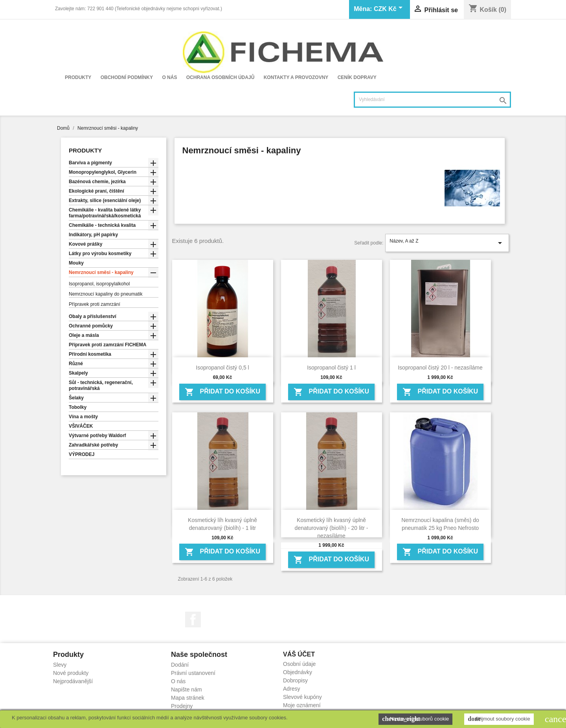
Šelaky (76, 398)
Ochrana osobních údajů (221, 77)
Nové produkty (71, 673)
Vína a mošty (83, 417)
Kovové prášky (85, 244)
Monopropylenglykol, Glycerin (103, 172)
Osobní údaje (299, 664)
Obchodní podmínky (127, 77)
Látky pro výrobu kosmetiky (100, 254)
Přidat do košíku (222, 392)
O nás (169, 77)
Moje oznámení (302, 705)
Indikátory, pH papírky (93, 235)
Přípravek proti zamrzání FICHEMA (108, 345)
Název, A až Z (447, 243)
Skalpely (78, 373)
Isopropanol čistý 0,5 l (222, 368)
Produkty (78, 77)
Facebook (193, 620)
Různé (76, 364)
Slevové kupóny (302, 697)
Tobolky (78, 407)
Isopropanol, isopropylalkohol (99, 284)
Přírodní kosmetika (90, 354)
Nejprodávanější (73, 681)
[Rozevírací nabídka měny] (390, 9)
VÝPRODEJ (82, 454)
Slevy (60, 665)
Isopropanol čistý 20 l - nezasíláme (440, 368)
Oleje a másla (84, 335)
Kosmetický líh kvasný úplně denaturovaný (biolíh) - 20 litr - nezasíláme (332, 528)
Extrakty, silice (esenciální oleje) (105, 200)
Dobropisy (295, 680)
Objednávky (298, 672)
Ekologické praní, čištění (96, 191)
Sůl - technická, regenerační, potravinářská (101, 385)
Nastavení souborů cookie (415, 719)
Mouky (76, 263)
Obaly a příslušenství (93, 316)
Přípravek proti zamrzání (95, 304)
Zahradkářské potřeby (93, 445)
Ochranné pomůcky (91, 326)
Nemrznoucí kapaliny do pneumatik (106, 294)
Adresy (292, 689)
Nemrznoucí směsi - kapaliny (101, 272)
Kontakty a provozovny (296, 77)
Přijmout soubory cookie (499, 719)
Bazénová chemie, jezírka (97, 182)
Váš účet (299, 654)
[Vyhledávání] (432, 100)
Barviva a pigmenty (90, 163)
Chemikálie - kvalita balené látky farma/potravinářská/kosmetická (105, 213)
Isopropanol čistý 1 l (331, 368)
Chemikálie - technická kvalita (102, 225)
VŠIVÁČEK (81, 426)
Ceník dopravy (357, 77)
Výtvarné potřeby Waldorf (97, 436)
